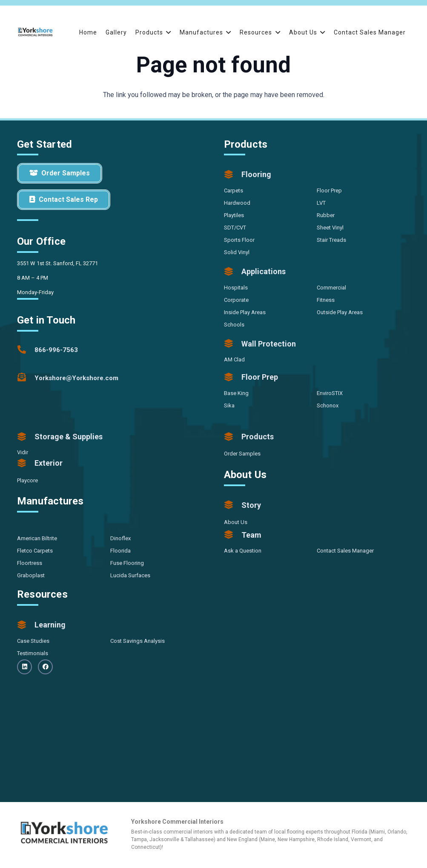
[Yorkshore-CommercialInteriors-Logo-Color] (35, 32)
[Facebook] (45, 667)
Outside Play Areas (340, 312)
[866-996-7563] (26, 350)
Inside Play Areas (245, 312)
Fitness (326, 300)
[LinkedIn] (24, 667)
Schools (234, 325)
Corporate (236, 300)
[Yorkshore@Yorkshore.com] (26, 378)
